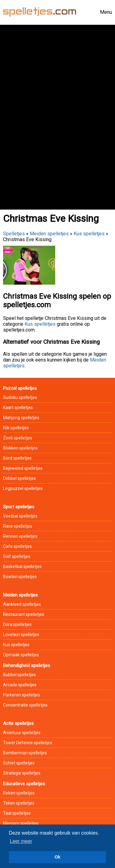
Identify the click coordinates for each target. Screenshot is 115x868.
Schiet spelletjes (19, 763)
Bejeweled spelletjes (23, 468)
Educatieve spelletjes (24, 784)
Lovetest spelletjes (21, 635)
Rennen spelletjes (20, 536)
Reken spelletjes (19, 793)
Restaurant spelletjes (24, 614)
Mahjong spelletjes (21, 418)
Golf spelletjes (17, 556)
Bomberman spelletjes (25, 753)
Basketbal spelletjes (22, 567)
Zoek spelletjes (18, 438)
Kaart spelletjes (18, 407)
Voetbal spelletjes (20, 516)
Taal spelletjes (17, 813)
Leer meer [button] (21, 841)
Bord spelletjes (17, 458)
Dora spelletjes (17, 624)
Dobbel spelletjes (19, 478)
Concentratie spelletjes (25, 705)
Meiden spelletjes (49, 234)
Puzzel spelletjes (20, 388)
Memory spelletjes (21, 823)
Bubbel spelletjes (19, 675)
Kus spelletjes (89, 234)
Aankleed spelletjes (22, 604)
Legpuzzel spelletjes (23, 488)
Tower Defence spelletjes (28, 743)
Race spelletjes (18, 526)
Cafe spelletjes (17, 546)
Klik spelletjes (16, 428)
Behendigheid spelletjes (27, 665)
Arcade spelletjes (20, 685)
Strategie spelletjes (22, 773)
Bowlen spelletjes (20, 577)
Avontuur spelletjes (22, 733)
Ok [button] (57, 857)
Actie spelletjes (18, 723)
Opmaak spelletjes (21, 655)
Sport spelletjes (19, 507)
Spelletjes (14, 234)
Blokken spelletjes (20, 448)
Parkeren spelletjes (22, 695)
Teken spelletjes (19, 803)
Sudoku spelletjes (20, 397)
